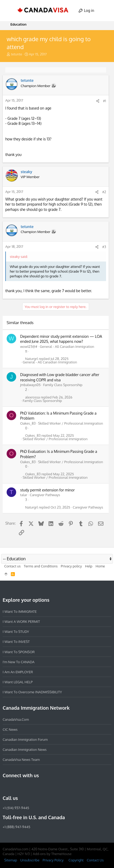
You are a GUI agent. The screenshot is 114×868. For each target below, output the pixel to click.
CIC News (10, 729)
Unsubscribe (30, 860)
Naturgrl (32, 359)
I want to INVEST (16, 642)
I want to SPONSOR (19, 652)
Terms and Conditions (41, 566)
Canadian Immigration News (25, 750)
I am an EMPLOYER (18, 672)
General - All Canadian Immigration (67, 347)
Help (89, 566)
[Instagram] (15, 787)
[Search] (105, 11)
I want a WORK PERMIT (21, 622)
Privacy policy (71, 566)
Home (100, 566)
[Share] (98, 101)
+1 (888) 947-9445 (16, 827)
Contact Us (95, 860)
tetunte (16, 54)
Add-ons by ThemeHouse (52, 854)
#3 (104, 247)
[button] (9, 11)
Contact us (12, 566)
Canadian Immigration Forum (25, 739)
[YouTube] (44, 787)
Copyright (76, 860)
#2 (104, 192)
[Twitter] (34, 787)
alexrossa (33, 397)
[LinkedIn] (25, 787)
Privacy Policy (53, 860)
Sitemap (11, 860)
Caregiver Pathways (45, 495)
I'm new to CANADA (19, 662)
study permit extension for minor (47, 490)
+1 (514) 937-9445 (16, 808)
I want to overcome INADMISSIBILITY (32, 692)
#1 (105, 101)
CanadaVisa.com (16, 719)
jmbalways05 (30, 385)
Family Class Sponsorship (63, 385)
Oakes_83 (28, 423)
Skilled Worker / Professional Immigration (71, 423)
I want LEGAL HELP (18, 682)
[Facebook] (6, 787)
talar (24, 495)
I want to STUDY (16, 632)
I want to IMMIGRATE (20, 611)
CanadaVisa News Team (21, 760)
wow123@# (29, 347)
